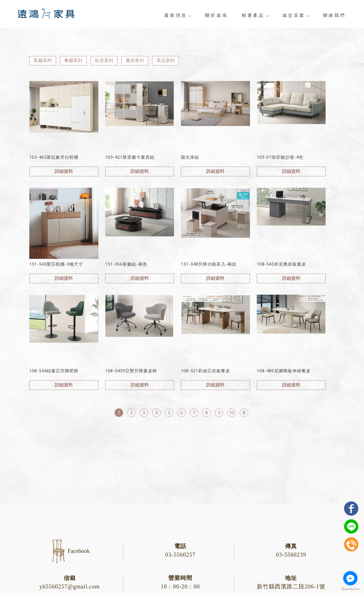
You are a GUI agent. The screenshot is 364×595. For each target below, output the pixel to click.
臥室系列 (104, 60)
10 (231, 413)
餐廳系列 (73, 60)
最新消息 (178, 15)
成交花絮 (296, 15)
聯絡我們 (334, 15)
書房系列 (135, 60)
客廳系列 (43, 60)
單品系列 (166, 60)
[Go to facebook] (350, 578)
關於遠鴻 (216, 15)
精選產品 (255, 15)
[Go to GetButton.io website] (350, 589)
